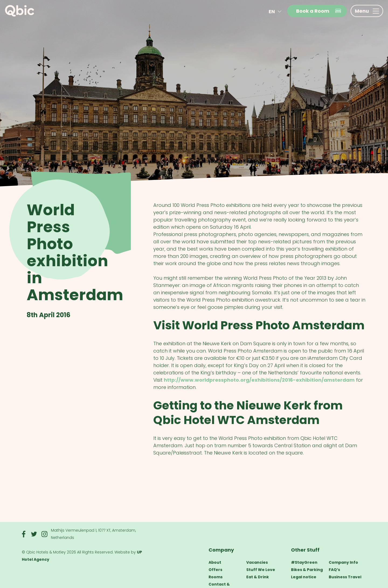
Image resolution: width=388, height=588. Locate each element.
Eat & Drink (258, 577)
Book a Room (319, 11)
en (276, 11)
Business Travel (345, 577)
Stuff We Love (261, 570)
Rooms (216, 577)
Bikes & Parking (307, 570)
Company (221, 550)
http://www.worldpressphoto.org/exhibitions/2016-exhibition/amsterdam (259, 380)
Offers (215, 570)
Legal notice (304, 577)
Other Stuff (305, 550)
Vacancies (257, 562)
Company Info (343, 562)
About (215, 562)
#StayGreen (304, 562)
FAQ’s (334, 570)
